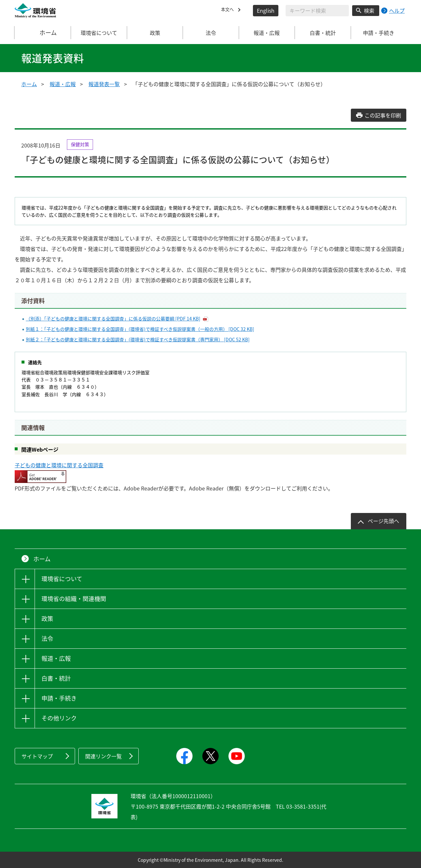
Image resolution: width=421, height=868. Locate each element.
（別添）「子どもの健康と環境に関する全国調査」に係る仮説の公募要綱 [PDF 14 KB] (113, 318)
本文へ (229, 10)
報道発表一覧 (104, 84)
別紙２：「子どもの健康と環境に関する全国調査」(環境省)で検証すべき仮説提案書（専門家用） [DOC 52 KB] (138, 339)
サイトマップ (37, 756)
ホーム (43, 33)
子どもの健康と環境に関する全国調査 (59, 465)
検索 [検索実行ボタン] (369, 10)
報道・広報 (63, 84)
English (266, 10)
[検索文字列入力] (317, 11)
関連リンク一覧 (103, 756)
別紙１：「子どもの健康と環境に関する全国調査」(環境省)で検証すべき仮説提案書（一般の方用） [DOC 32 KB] (140, 329)
